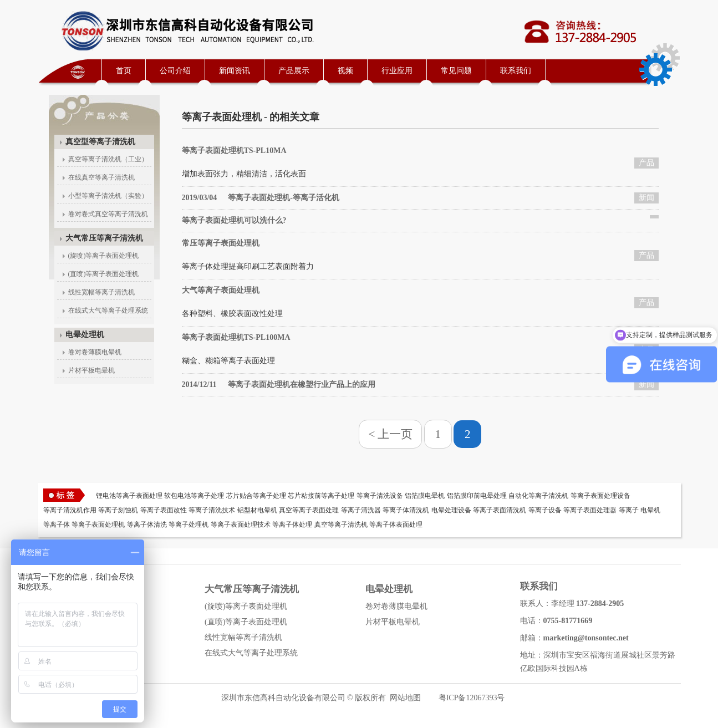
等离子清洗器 (361, 510)
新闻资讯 (235, 71)
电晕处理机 (85, 335)
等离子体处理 (292, 525)
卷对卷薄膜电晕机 (95, 352)
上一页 (395, 434)
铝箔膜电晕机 (425, 496)
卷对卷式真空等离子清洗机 (108, 214)
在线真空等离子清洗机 (101, 177)
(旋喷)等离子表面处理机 (104, 256)
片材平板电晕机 (91, 370)
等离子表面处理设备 (600, 496)
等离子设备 (545, 510)
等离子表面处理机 (98, 525)
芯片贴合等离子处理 (256, 496)
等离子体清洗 (147, 525)
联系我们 (516, 71)
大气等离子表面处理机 (221, 290)
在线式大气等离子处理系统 (108, 310)
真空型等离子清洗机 (100, 142)
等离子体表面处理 (396, 525)
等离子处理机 (189, 525)
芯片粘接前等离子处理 (321, 496)
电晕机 (650, 510)
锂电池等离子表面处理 (129, 496)
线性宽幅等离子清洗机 (101, 292)
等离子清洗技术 (212, 510)
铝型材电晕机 (257, 510)
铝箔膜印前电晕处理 (477, 496)
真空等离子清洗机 (341, 525)
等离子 (629, 510)
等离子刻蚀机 (118, 510)
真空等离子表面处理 (309, 510)
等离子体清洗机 (406, 510)
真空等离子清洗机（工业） (108, 159)
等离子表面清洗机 (500, 510)
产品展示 (294, 71)
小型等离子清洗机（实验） (108, 196)
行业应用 (397, 71)
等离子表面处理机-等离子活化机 (261, 198)
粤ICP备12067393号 (472, 698)
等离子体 (57, 525)
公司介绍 (175, 71)
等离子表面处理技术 (241, 525)
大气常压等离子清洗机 (104, 238)
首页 (124, 71)
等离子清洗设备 (380, 496)
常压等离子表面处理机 (221, 243)
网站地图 (405, 698)
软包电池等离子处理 (194, 496)
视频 (345, 71)
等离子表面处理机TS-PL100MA (236, 337)
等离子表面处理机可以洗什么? (234, 220)
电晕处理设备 (451, 510)
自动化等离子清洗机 (538, 496)
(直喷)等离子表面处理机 (104, 274)
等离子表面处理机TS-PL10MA (234, 151)
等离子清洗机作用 (70, 510)
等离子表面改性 (164, 510)
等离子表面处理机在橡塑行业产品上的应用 (279, 385)
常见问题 (456, 71)
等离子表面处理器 (590, 510)
